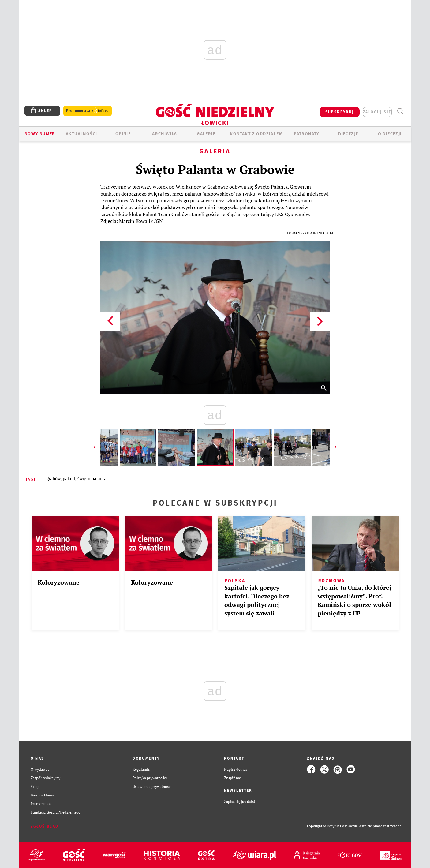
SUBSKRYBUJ (340, 112)
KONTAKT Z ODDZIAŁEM (256, 134)
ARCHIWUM (165, 134)
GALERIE (206, 134)
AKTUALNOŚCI (81, 134)
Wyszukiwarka (400, 111)
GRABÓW (54, 479)
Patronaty (307, 134)
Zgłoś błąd (45, 826)
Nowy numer (40, 134)
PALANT (69, 479)
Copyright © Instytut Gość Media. (333, 826)
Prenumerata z (88, 111)
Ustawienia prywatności (152, 786)
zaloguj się (377, 112)
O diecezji (390, 134)
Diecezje (348, 134)
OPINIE (123, 134)
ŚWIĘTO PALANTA (92, 479)
